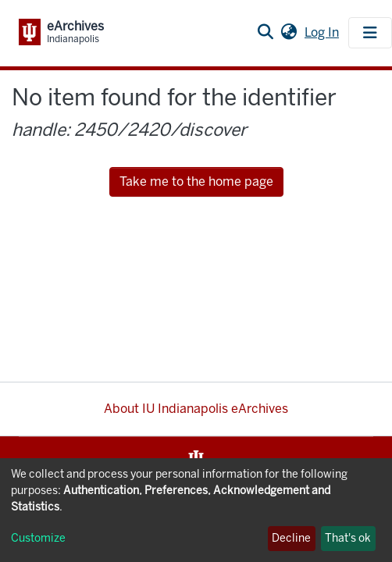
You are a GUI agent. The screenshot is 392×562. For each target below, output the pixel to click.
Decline (291, 538)
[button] (289, 33)
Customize (38, 538)
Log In (323, 32)
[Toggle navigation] (370, 33)
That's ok (348, 538)
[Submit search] (265, 33)
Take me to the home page (196, 181)
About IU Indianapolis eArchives (196, 409)
